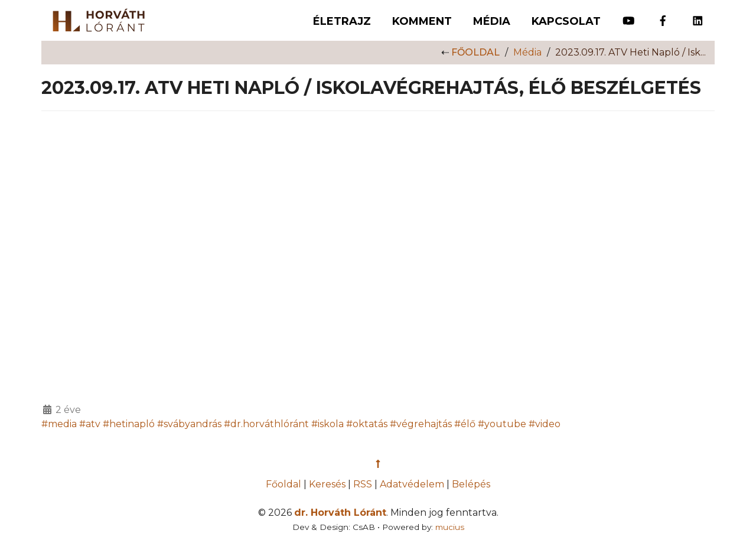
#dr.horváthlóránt (266, 424)
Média (492, 21)
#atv (90, 424)
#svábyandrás (189, 424)
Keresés (327, 484)
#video (545, 424)
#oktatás (367, 424)
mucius (450, 527)
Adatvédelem (412, 484)
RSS (363, 484)
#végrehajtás (421, 424)
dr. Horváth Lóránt (340, 513)
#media (59, 424)
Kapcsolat (566, 21)
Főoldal (475, 52)
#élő (465, 424)
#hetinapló (129, 424)
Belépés (471, 484)
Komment (422, 21)
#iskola (328, 424)
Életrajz (342, 21)
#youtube (502, 424)
